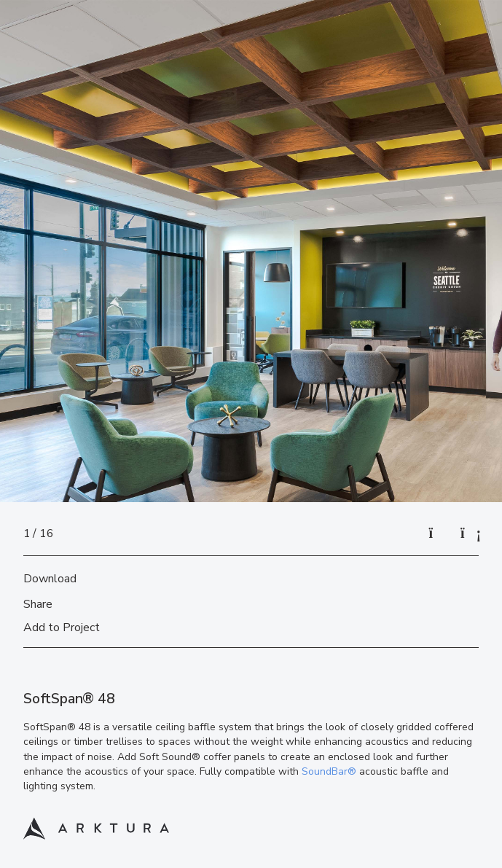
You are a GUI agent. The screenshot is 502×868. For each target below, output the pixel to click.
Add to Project (62, 627)
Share (38, 604)
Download (50, 579)
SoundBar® (329, 771)
